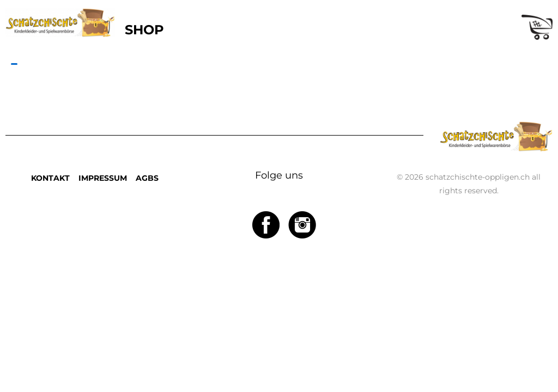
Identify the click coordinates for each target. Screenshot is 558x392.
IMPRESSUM (103, 178)
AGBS (147, 178)
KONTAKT (50, 178)
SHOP (144, 30)
